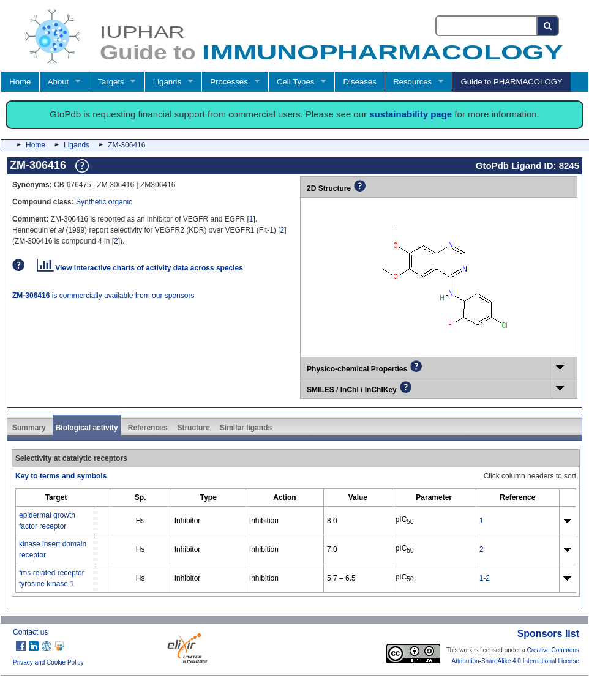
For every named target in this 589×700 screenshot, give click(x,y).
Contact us (30, 632)
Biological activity (87, 428)
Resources (412, 82)
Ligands (167, 82)
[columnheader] (56, 497)
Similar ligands (246, 428)
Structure (193, 428)
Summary (29, 428)
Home (20, 82)
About (58, 82)
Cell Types (295, 82)
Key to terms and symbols (61, 476)
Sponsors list (548, 634)
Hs (141, 521)
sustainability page (411, 114)
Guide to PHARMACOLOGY (511, 82)
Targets (111, 82)
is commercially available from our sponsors (103, 296)
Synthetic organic (104, 202)
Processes (229, 82)
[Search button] (548, 26)
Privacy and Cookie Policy (48, 662)
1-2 (485, 578)
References (148, 428)
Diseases (360, 82)
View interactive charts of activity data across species (140, 268)
